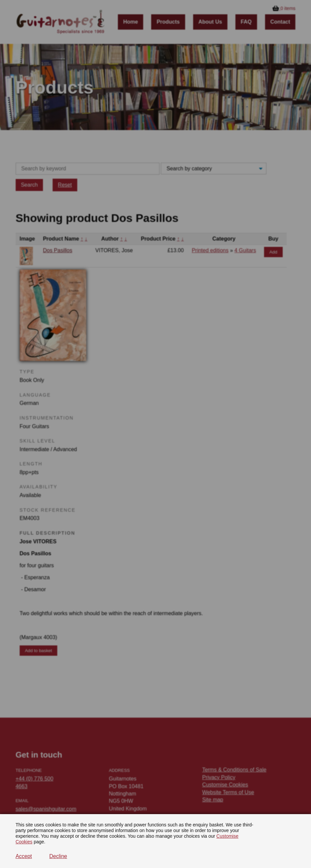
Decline (58, 856)
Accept (24, 856)
